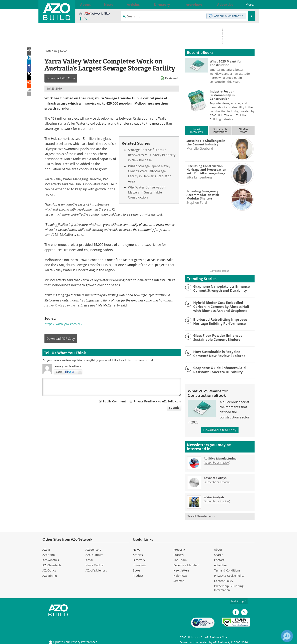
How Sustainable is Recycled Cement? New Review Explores (222, 353)
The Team (180, 559)
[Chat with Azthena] (287, 636)
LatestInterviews (196, 131)
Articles (138, 554)
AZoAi (89, 559)
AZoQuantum (94, 554)
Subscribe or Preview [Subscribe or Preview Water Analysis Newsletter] (217, 501)
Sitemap (179, 580)
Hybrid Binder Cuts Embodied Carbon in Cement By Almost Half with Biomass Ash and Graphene (224, 306)
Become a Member (186, 565)
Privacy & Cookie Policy (229, 575)
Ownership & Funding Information (229, 587)
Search (219, 554)
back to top (239, 600)
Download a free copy (220, 429)
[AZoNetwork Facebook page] (81, 19)
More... (246, 4)
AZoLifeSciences (96, 570)
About (218, 549)
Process (179, 554)
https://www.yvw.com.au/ (63, 324)
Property (179, 549)
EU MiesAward (243, 131)
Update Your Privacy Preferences (73, 639)
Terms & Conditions (227, 570)
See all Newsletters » (201, 516)
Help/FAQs (180, 575)
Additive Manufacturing (220, 458)
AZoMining (50, 575)
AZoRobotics (51, 559)
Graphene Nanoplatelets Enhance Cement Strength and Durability (219, 288)
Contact (219, 559)
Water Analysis (214, 497)
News (64, 51)
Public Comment (114, 401)
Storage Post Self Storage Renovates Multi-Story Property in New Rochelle (152, 155)
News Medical (95, 565)
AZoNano (49, 554)
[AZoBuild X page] (86, 19)
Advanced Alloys (215, 477)
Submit (174, 408)
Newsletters (181, 570)
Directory (139, 559)
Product (138, 575)
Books (137, 570)
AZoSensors (93, 549)
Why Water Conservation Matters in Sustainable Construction (147, 192)
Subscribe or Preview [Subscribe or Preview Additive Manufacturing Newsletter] (217, 462)
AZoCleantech (52, 565)
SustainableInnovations (220, 131)
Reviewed (172, 78)
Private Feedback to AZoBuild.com (157, 401)
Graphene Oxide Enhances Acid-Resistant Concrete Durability (217, 369)
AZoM (46, 549)
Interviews (140, 565)
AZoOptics (49, 570)
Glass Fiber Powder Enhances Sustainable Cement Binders (215, 337)
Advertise (220, 565)
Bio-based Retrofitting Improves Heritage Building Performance (217, 320)
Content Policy (224, 580)
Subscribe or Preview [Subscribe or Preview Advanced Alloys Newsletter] (217, 481)
